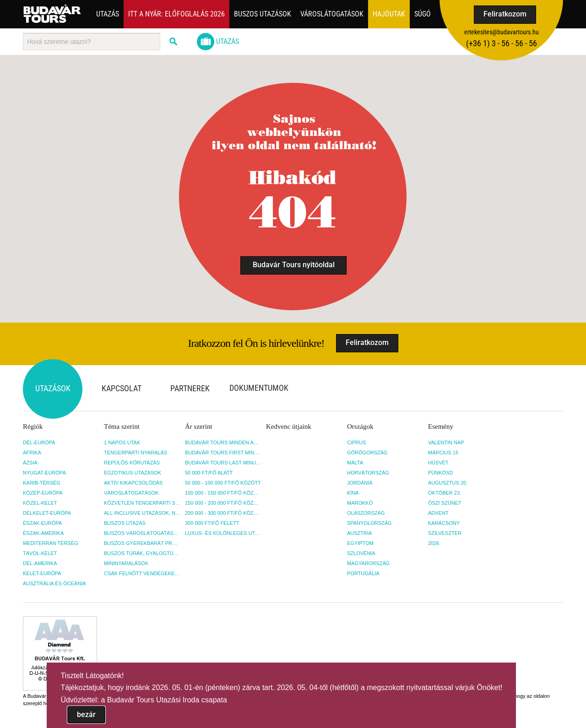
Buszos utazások (263, 14)
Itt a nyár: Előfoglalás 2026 (176, 14)
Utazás (108, 14)
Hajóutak (389, 14)
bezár (86, 715)
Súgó (423, 14)
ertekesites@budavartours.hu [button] (502, 32)
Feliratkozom (505, 14)
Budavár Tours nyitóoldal (294, 265)
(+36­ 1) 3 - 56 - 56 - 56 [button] (502, 43)
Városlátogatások (332, 14)
